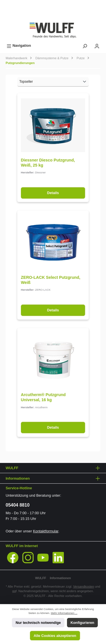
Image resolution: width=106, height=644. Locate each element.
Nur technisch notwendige (38, 623)
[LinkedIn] (58, 558)
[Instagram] (28, 558)
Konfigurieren (83, 623)
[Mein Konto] (97, 45)
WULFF (41, 578)
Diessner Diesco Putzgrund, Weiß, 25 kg (48, 163)
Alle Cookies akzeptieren (55, 636)
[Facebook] (13, 558)
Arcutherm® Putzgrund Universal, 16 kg (43, 397)
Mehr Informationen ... (64, 613)
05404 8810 (18, 505)
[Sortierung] (53, 82)
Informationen (60, 578)
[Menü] (19, 45)
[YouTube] (43, 558)
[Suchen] (85, 45)
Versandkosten (84, 586)
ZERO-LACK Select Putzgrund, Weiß (51, 280)
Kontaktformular (46, 531)
